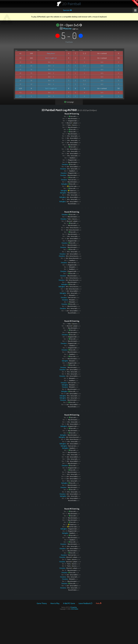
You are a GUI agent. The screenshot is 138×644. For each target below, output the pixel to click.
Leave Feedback (85, 603)
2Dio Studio (75, 609)
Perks (99, 603)
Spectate (67, 10)
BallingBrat (51, 58)
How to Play (55, 603)
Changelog (73, 607)
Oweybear (51, 53)
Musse (76, 29)
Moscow (67, 28)
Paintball (72, 4)
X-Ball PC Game (69, 603)
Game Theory (42, 603)
